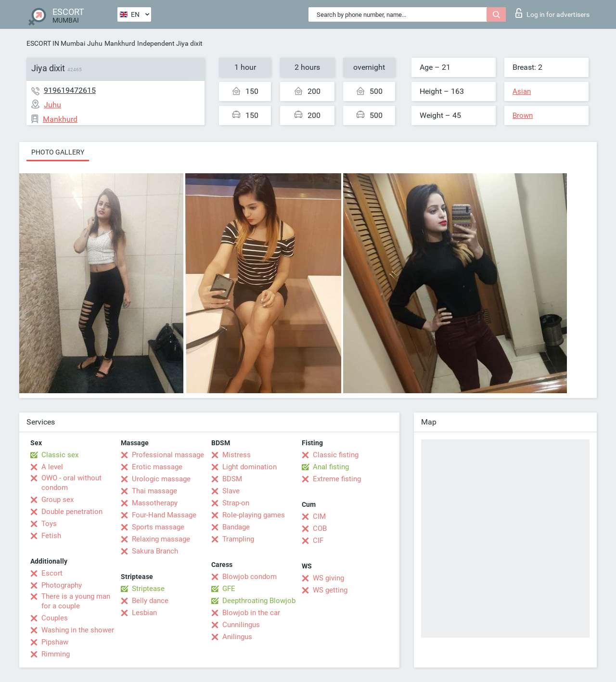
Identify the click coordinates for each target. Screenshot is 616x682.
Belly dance (150, 601)
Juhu (95, 43)
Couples (55, 618)
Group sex (58, 500)
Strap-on (236, 503)
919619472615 (70, 90)
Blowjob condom (250, 577)
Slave (231, 491)
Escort (52, 573)
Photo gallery (58, 152)
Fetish (51, 536)
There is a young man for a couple (76, 601)
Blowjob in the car (251, 613)
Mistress (237, 455)
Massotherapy (155, 503)
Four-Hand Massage (164, 515)
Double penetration (72, 512)
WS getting (330, 590)
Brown (523, 116)
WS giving (328, 578)
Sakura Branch (155, 551)
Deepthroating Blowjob (259, 601)
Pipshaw (55, 642)
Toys (49, 524)
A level (52, 467)
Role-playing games (254, 515)
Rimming (56, 654)
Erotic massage (157, 467)
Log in (552, 13)
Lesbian (144, 613)
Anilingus (237, 637)
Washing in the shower (78, 630)
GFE (229, 589)
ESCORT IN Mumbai (56, 43)
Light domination (250, 467)
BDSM (232, 479)
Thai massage (154, 491)
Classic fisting (336, 455)
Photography (62, 585)
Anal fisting (331, 467)
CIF (318, 540)
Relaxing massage (161, 539)
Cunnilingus (241, 625)
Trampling (238, 539)
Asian (522, 91)
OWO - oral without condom (71, 483)
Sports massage (158, 527)
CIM (319, 516)
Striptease (148, 589)
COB (320, 528)
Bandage (236, 527)
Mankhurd (120, 43)
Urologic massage (161, 479)
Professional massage (168, 455)
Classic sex (60, 455)
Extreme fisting (337, 479)
